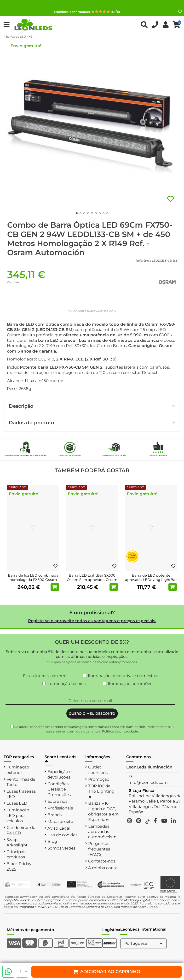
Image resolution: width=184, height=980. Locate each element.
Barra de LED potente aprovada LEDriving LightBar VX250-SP (151, 580)
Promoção (99, 779)
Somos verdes (61, 848)
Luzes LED (17, 803)
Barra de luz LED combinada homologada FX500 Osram (33, 578)
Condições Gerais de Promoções (59, 789)
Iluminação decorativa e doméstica (123, 676)
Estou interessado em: (44, 676)
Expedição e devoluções (60, 774)
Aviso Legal (59, 828)
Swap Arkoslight (17, 842)
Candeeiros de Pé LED (21, 830)
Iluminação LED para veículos (18, 815)
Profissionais (60, 808)
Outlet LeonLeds (98, 770)
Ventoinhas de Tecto (21, 782)
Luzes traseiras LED (21, 794)
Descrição (92, 406)
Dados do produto (92, 423)
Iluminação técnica (67, 684)
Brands (55, 815)
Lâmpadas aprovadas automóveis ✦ (102, 832)
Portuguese (144, 943)
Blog (52, 841)
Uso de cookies (62, 835)
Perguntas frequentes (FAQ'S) (99, 849)
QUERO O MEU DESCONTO (92, 714)
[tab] (92, 407)
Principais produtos (16, 854)
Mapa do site (60, 821)
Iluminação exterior (18, 770)
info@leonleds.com (148, 782)
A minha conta (103, 868)
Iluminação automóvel (131, 684)
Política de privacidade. (120, 731)
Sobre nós (57, 801)
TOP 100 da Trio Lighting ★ (101, 791)
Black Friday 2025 (19, 866)
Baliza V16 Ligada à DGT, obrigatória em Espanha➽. (103, 811)
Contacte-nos (102, 861)
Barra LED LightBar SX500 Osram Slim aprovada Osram (92, 578)
